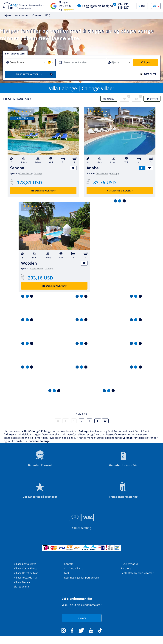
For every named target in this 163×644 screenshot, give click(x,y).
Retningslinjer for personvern (81, 578)
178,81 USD (29, 182)
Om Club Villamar (74, 568)
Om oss (37, 15)
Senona (17, 168)
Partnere (126, 568)
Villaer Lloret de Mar (26, 573)
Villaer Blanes (22, 582)
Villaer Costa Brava (25, 564)
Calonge (38, 173)
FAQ (48, 15)
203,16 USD (40, 278)
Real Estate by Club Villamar (137, 573)
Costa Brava (26, 173)
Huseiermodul (129, 564)
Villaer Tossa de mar (26, 578)
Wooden (29, 263)
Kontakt (69, 564)
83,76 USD (105, 182)
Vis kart (109, 99)
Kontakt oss (22, 15)
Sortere (152, 99)
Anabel (93, 168)
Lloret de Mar (22, 587)
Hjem (8, 15)
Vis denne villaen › (43, 191)
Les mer (81, 618)
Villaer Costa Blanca (26, 568)
